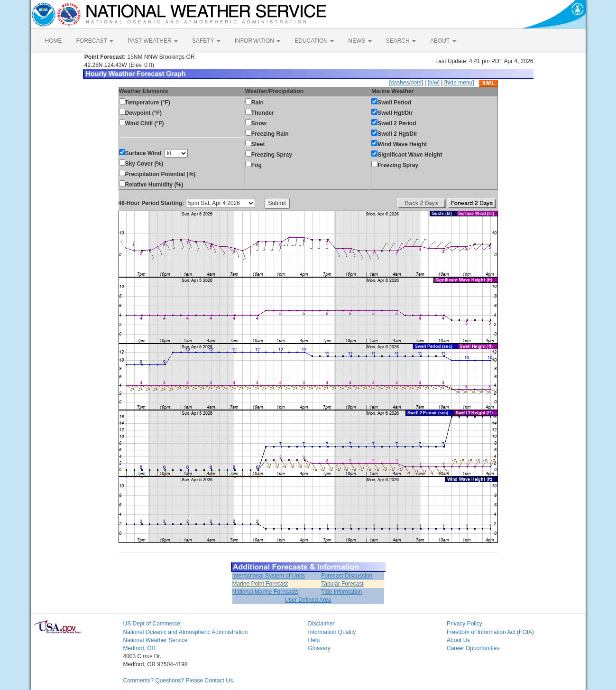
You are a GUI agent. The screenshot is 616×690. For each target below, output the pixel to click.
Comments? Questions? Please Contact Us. (179, 681)
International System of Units (269, 576)
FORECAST (95, 41)
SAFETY (206, 41)
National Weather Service (156, 640)
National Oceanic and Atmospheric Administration (186, 632)
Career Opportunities (473, 648)
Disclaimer (322, 624)
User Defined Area (308, 600)
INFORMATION (257, 41)
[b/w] (434, 83)
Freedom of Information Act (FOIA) (490, 632)
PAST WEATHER (153, 41)
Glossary (319, 648)
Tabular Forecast (342, 584)
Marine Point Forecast (260, 584)
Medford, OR (140, 648)
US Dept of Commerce (152, 624)
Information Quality (332, 632)
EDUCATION (314, 41)
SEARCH (401, 41)
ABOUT (443, 41)
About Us (458, 640)
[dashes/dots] (406, 83)
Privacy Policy (464, 624)
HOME (54, 41)
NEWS (360, 41)
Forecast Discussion (347, 576)
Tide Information (341, 592)
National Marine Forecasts (266, 592)
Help (314, 640)
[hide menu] (459, 83)
